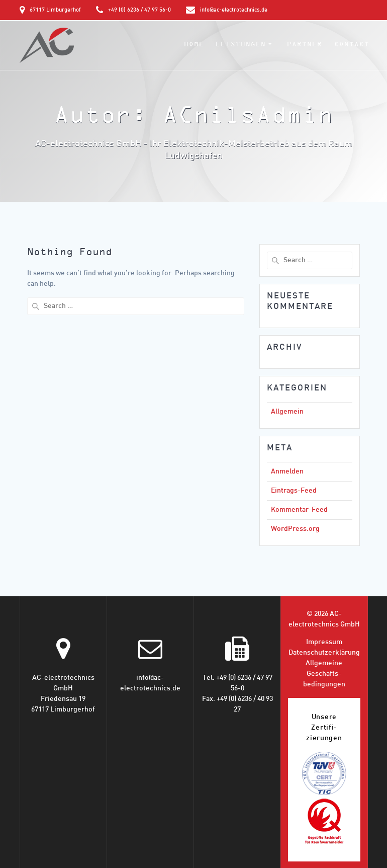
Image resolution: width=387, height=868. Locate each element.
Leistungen (241, 44)
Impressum (324, 642)
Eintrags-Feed (294, 491)
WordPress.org (295, 529)
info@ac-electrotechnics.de (234, 10)
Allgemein (287, 412)
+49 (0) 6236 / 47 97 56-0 (139, 10)
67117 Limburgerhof (55, 10)
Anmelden (287, 472)
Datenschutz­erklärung (324, 653)
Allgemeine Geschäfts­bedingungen (324, 674)
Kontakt (352, 44)
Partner (305, 44)
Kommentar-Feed (299, 510)
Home (194, 44)
